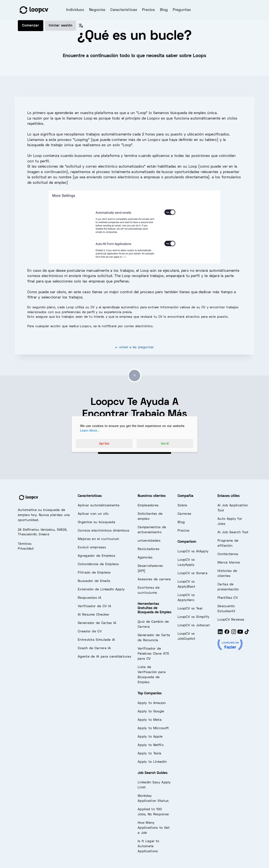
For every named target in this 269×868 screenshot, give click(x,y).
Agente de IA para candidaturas (104, 657)
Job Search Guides (153, 773)
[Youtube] (240, 634)
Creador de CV (90, 632)
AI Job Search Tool (233, 532)
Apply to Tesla (149, 754)
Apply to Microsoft (153, 728)
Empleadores (148, 506)
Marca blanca (229, 563)
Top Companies (150, 693)
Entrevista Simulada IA (96, 640)
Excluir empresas (92, 548)
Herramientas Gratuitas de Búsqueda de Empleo (154, 608)
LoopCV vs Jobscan (194, 625)
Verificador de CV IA (94, 606)
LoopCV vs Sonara (193, 573)
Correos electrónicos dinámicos (104, 531)
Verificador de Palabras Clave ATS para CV (153, 654)
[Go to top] (134, 376)
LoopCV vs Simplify (193, 617)
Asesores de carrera (154, 579)
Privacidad (26, 549)
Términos (25, 544)
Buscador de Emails (94, 581)
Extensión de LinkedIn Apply (101, 590)
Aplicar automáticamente (99, 506)
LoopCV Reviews (231, 620)
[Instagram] (234, 634)
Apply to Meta (150, 720)
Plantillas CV (228, 598)
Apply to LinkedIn (152, 762)
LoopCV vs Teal (190, 609)
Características (124, 10)
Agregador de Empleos (96, 556)
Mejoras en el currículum (98, 539)
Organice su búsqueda (96, 522)
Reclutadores (149, 549)
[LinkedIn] (220, 634)
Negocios (97, 10)
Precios (148, 10)
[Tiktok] (247, 634)
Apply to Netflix (151, 745)
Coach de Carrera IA (94, 648)
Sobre (182, 506)
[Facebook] (227, 634)
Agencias (145, 558)
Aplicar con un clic (93, 514)
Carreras (184, 514)
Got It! (165, 444)
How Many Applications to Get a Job (154, 828)
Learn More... (90, 431)
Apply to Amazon (152, 703)
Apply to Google (151, 712)
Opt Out (104, 444)
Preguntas (182, 10)
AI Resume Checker (94, 615)
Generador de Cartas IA (97, 623)
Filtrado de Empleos (94, 573)
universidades (149, 541)
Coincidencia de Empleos (98, 564)
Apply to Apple (150, 737)
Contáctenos (228, 554)
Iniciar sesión (61, 26)
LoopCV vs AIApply (193, 552)
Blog (164, 10)
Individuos (75, 10)
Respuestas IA (90, 598)
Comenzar (31, 26)
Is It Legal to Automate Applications (148, 846)
